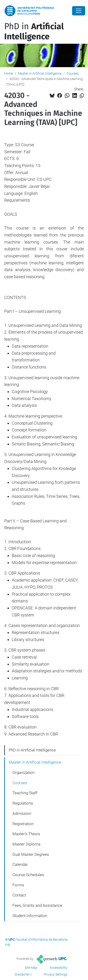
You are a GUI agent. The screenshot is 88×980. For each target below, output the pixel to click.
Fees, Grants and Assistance (37, 905)
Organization (23, 772)
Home (9, 73)
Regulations (23, 803)
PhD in (34, 31)
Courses (73, 73)
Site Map (31, 968)
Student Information (30, 916)
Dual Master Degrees (31, 854)
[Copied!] (82, 96)
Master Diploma (26, 844)
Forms (18, 885)
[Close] (79, 11)
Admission (22, 813)
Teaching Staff (25, 793)
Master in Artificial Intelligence (40, 73)
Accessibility (58, 968)
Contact (19, 895)
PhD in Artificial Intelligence (32, 750)
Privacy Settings (56, 974)
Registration (23, 824)
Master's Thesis (26, 834)
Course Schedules (28, 875)
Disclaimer (22, 974)
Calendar (20, 864)
